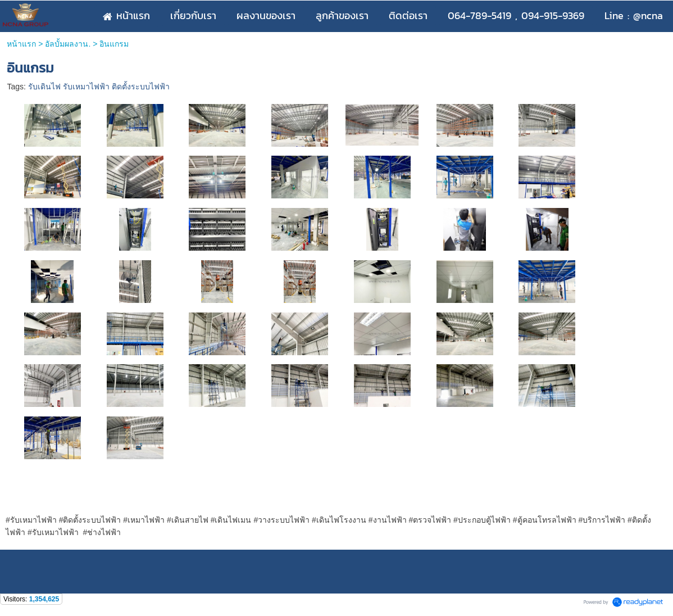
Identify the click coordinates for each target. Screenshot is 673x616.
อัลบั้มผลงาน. (68, 44)
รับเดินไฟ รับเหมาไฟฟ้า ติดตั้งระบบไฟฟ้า (99, 87)
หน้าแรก (21, 44)
